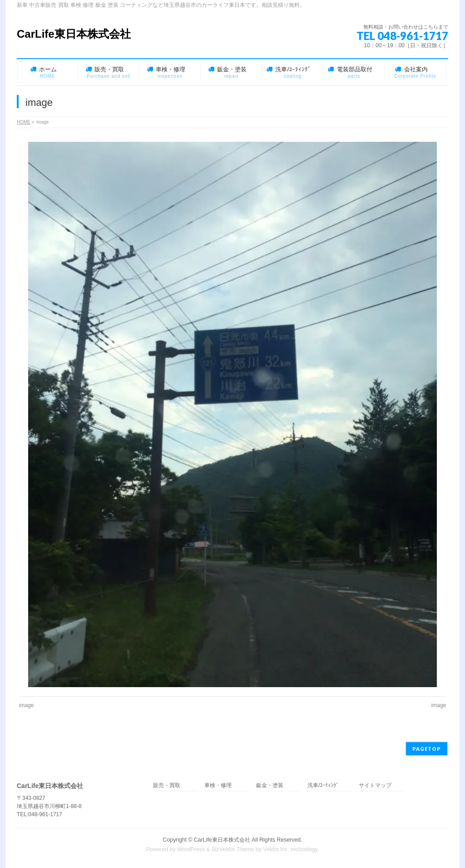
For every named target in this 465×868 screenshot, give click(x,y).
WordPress (191, 849)
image (27, 705)
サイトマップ (375, 786)
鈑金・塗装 (270, 786)
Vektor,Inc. (276, 849)
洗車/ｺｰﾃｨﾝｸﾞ (323, 786)
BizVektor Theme (233, 849)
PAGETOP (427, 749)
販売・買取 (167, 786)
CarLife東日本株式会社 (74, 34)
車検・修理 (218, 786)
